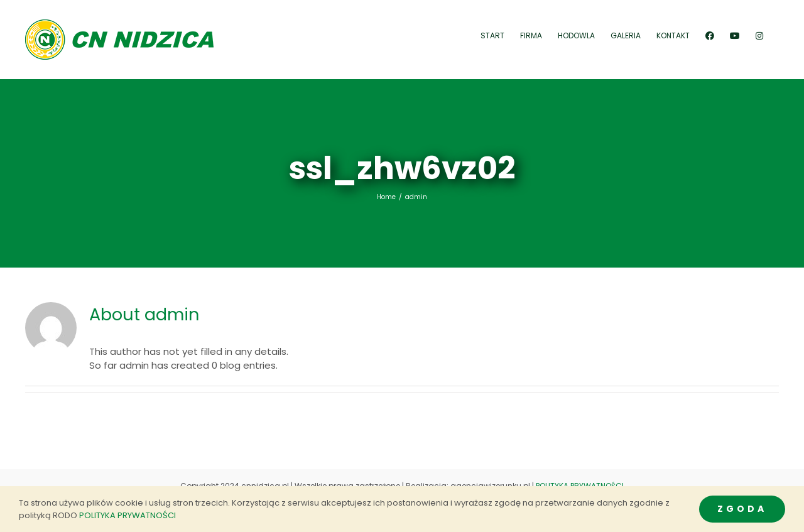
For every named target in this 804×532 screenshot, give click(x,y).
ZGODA (742, 509)
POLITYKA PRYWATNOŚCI (580, 486)
